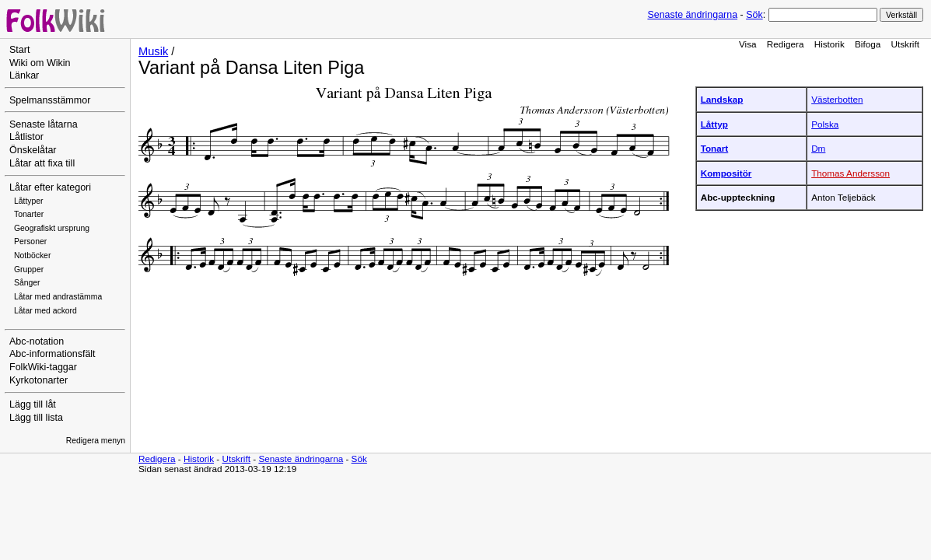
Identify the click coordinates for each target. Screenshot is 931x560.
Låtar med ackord (45, 311)
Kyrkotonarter (38, 380)
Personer (30, 241)
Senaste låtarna (44, 124)
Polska (825, 124)
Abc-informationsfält (52, 354)
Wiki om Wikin (40, 63)
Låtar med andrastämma (58, 297)
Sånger (27, 283)
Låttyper (29, 201)
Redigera (786, 44)
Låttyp (714, 124)
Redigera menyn (96, 441)
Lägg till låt (33, 404)
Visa (748, 44)
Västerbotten (837, 99)
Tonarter (29, 214)
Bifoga (868, 44)
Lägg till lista (36, 418)
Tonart (715, 148)
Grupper (29, 269)
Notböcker (32, 255)
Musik (153, 51)
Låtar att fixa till (42, 163)
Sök (754, 15)
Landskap (722, 99)
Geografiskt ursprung (52, 228)
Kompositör (726, 173)
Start (19, 50)
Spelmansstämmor (50, 100)
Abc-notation (37, 341)
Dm (818, 148)
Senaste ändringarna (692, 15)
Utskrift (905, 44)
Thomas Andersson (850, 173)
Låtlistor (26, 137)
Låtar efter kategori (50, 187)
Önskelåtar (33, 150)
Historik (829, 44)
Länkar (24, 75)
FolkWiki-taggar (43, 367)
